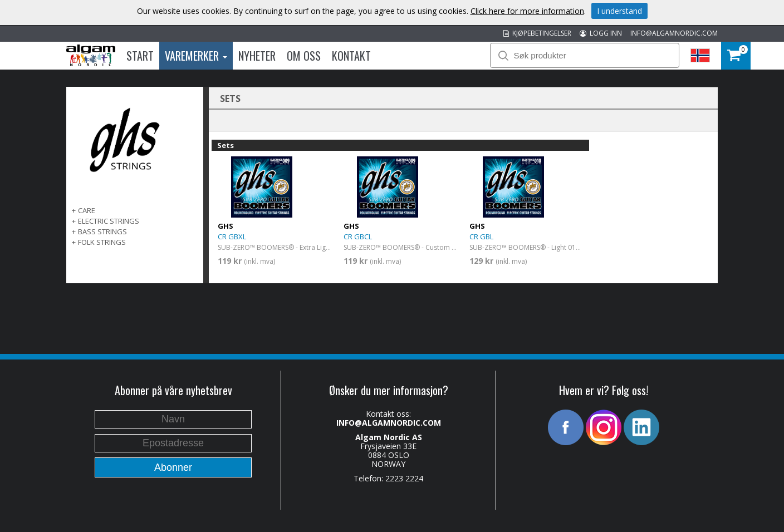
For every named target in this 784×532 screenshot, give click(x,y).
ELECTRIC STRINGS (109, 221)
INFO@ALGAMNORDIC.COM (674, 33)
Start (140, 56)
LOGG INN (601, 33)
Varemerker (196, 56)
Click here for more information (527, 11)
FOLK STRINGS (102, 242)
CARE (87, 210)
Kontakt (351, 56)
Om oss (304, 56)
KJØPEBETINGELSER (537, 33)
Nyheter (257, 56)
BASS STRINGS (102, 231)
